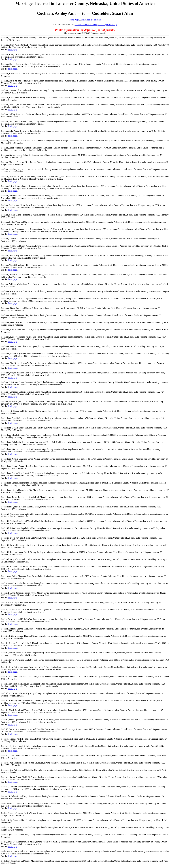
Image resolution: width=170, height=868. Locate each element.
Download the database (91, 20)
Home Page (74, 20)
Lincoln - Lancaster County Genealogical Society (96, 25)
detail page (12, 50)
